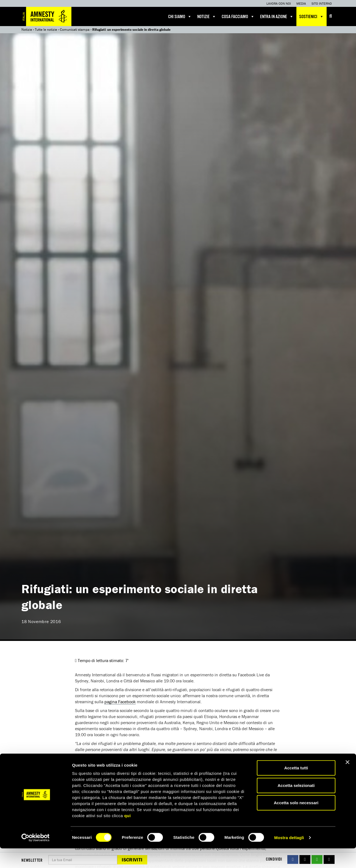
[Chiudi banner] (347, 782)
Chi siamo (180, 16)
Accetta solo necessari (296, 822)
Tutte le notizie (46, 30)
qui (127, 835)
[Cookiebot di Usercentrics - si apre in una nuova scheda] (36, 857)
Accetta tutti (296, 787)
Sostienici (311, 16)
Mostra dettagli (289, 857)
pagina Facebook (120, 702)
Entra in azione (277, 16)
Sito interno (322, 3)
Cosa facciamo (238, 16)
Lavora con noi (279, 3)
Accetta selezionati (296, 805)
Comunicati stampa (75, 30)
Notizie (207, 16)
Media (301, 3)
